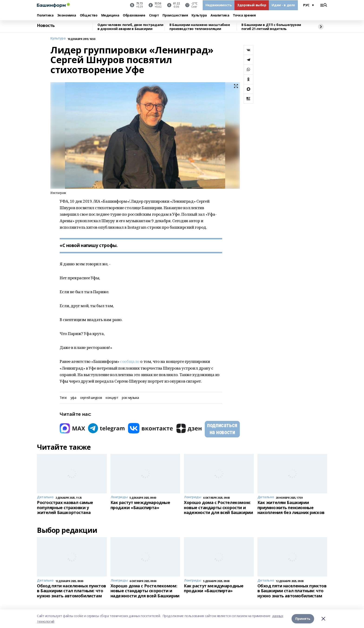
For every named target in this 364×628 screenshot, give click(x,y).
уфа (73, 398)
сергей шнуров (91, 398)
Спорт (154, 15)
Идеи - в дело (283, 5)
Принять (303, 619)
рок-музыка (130, 398)
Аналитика (220, 15)
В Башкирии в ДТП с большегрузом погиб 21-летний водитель (271, 27)
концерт (112, 398)
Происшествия (175, 15)
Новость (46, 26)
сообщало (130, 361)
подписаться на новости (222, 429)
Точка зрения (244, 15)
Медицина (110, 15)
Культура (199, 15)
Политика (45, 15)
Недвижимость (219, 5)
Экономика (67, 15)
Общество (89, 15)
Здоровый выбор (252, 5)
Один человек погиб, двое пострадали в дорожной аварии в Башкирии (130, 27)
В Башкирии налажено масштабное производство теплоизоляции (200, 27)
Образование (134, 15)
